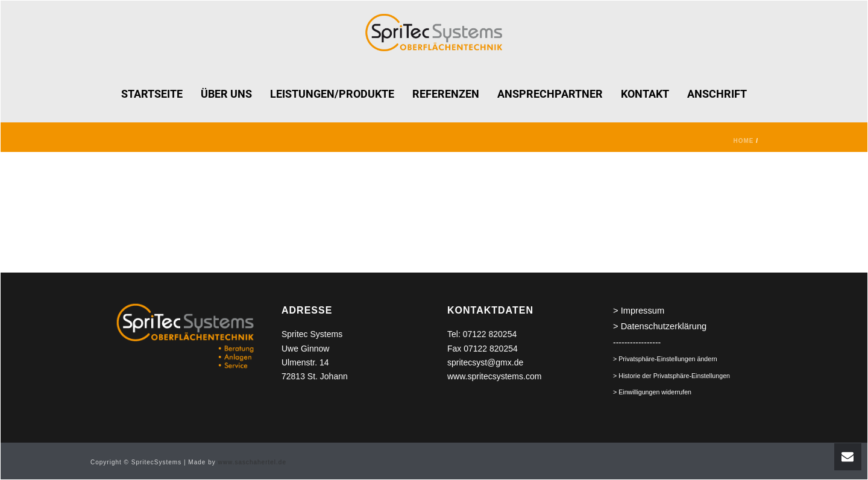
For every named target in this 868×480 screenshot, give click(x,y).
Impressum (643, 311)
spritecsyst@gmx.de (485, 362)
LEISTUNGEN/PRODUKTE (332, 94)
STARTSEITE (152, 94)
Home (743, 141)
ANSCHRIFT (717, 94)
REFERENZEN (446, 94)
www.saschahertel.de (252, 462)
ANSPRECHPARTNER (550, 94)
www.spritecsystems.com (494, 376)
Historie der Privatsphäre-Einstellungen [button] (674, 376)
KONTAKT (645, 94)
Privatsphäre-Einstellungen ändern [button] (668, 359)
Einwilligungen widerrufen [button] (655, 392)
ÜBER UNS (226, 94)
